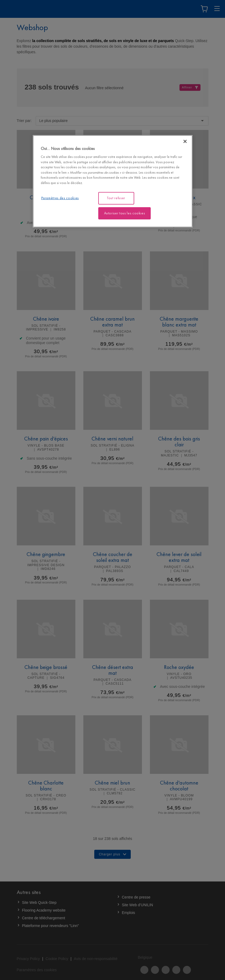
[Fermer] (185, 141)
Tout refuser (116, 198)
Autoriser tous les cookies (125, 213)
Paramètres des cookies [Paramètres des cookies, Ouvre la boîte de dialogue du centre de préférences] (60, 198)
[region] (113, 181)
